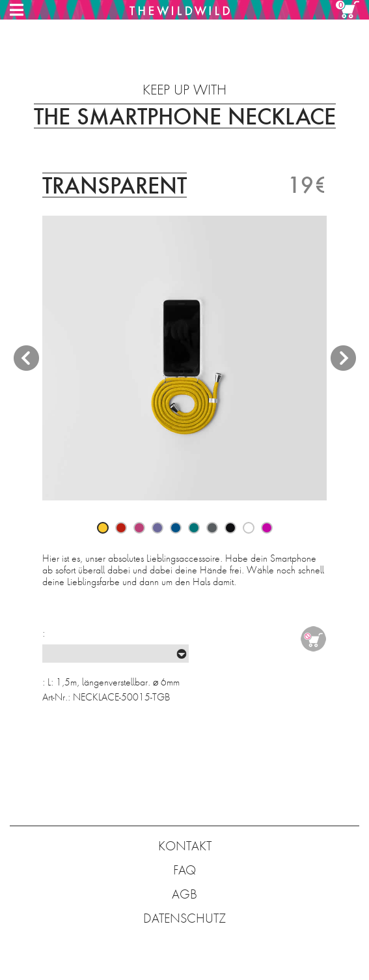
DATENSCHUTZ (184, 918)
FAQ (184, 870)
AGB (184, 894)
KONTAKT (185, 846)
